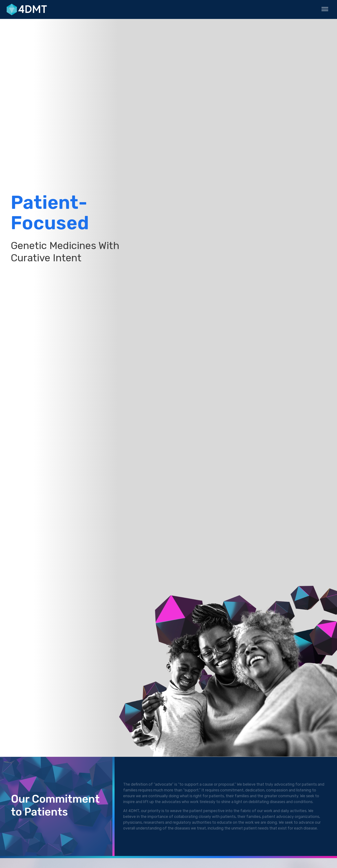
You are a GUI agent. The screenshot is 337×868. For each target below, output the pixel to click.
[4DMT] (40, 9)
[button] (325, 9)
